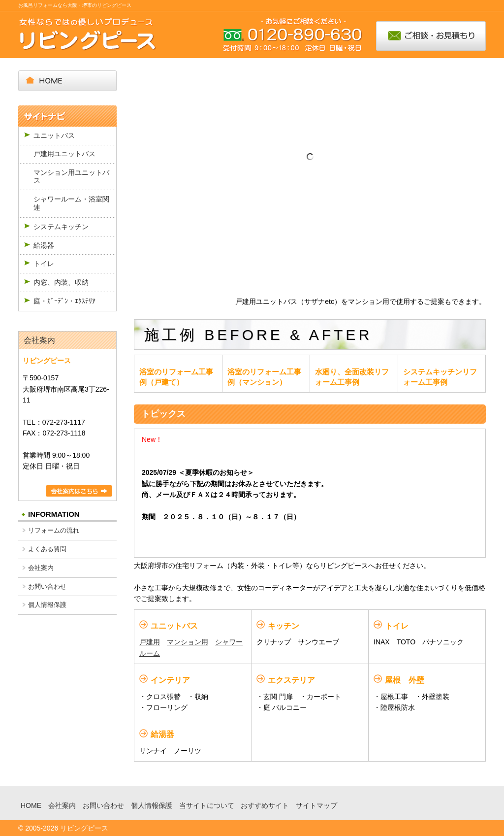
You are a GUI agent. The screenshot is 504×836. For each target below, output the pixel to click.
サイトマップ (316, 805)
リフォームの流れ (54, 530)
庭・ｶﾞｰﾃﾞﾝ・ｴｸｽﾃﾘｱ (64, 301)
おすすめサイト (265, 805)
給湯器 (44, 245)
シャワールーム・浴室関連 (71, 203)
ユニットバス (54, 135)
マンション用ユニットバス (71, 177)
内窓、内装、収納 (61, 282)
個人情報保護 (47, 605)
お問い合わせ (47, 586)
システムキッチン (61, 227)
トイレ (44, 264)
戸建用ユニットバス (64, 154)
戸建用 (150, 642)
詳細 (79, 491)
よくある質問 (47, 549)
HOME (31, 805)
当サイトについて (207, 805)
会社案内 (39, 340)
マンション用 (188, 642)
